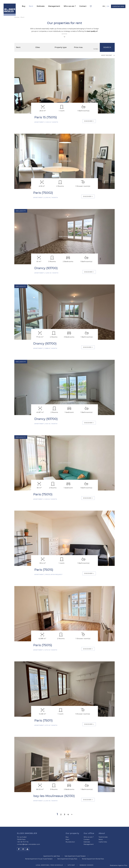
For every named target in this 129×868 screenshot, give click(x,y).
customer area (118, 6)
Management (54, 6)
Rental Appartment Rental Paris (93, 859)
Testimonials (103, 837)
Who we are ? (70, 6)
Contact (83, 6)
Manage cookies (86, 865)
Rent (31, 6)
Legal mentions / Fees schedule (49, 865)
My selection (70, 842)
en (108, 6)
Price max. (79, 47)
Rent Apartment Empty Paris (67, 859)
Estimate (41, 6)
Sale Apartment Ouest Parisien (75, 856)
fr (104, 6)
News (101, 839)
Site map (71, 865)
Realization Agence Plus (119, 865)
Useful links (103, 842)
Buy (24, 6)
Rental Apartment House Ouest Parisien (39, 859)
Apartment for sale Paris (52, 856)
